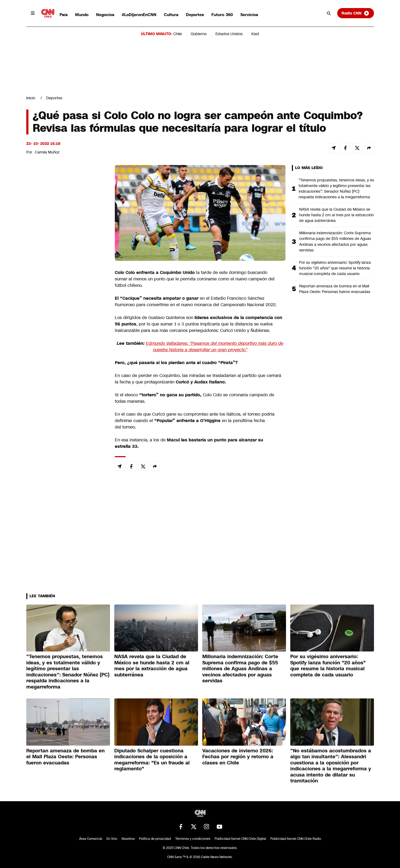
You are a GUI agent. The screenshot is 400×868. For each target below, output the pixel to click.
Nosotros (128, 839)
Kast (255, 34)
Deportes (195, 15)
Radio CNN (355, 13)
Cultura (171, 15)
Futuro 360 (222, 15)
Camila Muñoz (47, 152)
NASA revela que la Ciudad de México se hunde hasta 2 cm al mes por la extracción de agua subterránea (336, 215)
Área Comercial (91, 839)
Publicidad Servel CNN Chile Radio (296, 839)
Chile (178, 34)
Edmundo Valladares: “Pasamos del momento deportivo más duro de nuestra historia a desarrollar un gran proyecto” (215, 347)
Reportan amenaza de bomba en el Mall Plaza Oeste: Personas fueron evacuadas (335, 289)
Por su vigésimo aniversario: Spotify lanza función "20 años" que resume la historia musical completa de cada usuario (335, 268)
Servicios (249, 15)
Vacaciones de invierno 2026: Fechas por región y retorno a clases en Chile (238, 757)
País (64, 15)
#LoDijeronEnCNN (139, 15)
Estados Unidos (229, 34)
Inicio (31, 98)
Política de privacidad (155, 839)
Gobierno (199, 34)
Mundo (82, 15)
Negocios (105, 15)
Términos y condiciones (193, 839)
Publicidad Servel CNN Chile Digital (240, 839)
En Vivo (112, 839)
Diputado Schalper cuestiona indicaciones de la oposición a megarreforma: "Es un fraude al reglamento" (152, 760)
